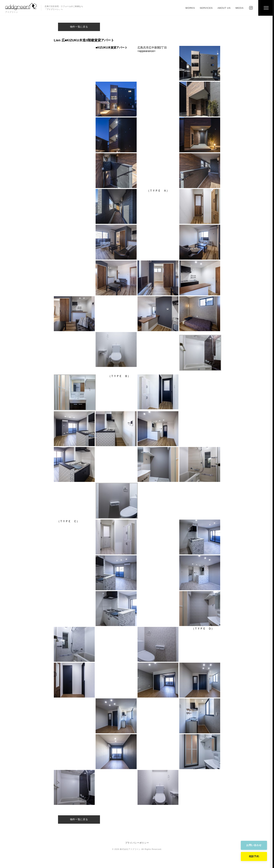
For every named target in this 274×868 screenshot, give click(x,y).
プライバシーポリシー (137, 843)
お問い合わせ (254, 845)
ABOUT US (224, 8)
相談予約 (254, 856)
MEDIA (240, 8)
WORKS (190, 8)
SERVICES (206, 8)
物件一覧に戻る (79, 27)
